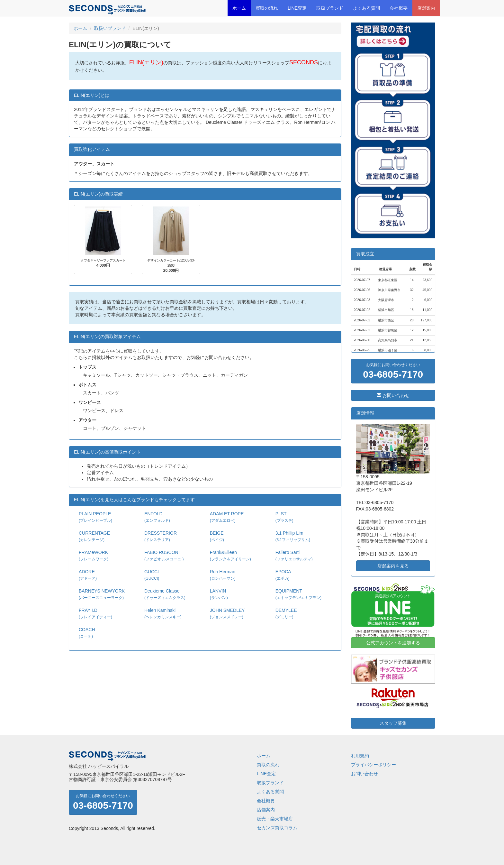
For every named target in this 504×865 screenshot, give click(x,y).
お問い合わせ (393, 395)
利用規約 (360, 756)
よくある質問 (366, 8)
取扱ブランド (330, 8)
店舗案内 (426, 8)
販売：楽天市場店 (275, 819)
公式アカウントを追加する (393, 643)
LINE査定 (297, 8)
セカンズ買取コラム (277, 828)
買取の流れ (267, 8)
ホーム (239, 8)
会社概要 (399, 8)
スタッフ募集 (393, 723)
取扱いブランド (110, 28)
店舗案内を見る (393, 566)
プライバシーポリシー (373, 765)
